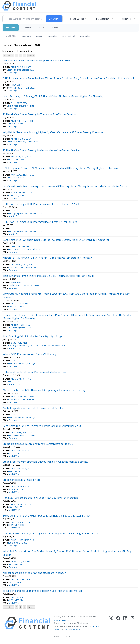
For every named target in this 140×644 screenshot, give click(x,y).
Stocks (27, 28)
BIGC (25, 433)
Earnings (12, 70)
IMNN (35, 142)
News (39, 36)
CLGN (30, 121)
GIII (18, 246)
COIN (13, 246)
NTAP (16, 507)
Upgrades (32, 435)
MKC (10, 435)
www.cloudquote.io (63, 620)
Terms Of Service (72, 630)
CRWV (19, 103)
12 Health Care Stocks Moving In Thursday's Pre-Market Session (39, 114)
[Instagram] (133, 623)
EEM (25, 504)
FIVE (30, 265)
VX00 (10, 489)
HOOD (32, 175)
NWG (25, 193)
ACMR (14, 175)
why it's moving (21, 88)
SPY (19, 453)
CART (30, 433)
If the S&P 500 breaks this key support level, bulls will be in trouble (41, 498)
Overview (27, 36)
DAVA (11, 306)
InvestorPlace (15, 216)
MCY (13, 193)
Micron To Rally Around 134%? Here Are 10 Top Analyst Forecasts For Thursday (47, 258)
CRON (24, 450)
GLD (23, 246)
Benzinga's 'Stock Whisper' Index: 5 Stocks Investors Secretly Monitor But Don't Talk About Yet (56, 240)
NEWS (13, 85)
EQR (25, 486)
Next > (31, 56)
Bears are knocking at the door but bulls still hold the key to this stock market (46, 516)
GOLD (28, 246)
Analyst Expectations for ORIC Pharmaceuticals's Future (34, 408)
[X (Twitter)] (111, 623)
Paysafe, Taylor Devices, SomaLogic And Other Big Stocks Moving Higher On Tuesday (51, 534)
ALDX (13, 379)
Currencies (52, 36)
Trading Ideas (23, 70)
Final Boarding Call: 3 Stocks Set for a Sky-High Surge (33, 336)
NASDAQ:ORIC (36, 213)
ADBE (13, 397)
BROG (22, 139)
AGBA (14, 562)
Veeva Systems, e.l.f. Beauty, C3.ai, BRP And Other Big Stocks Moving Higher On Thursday (53, 96)
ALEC (19, 433)
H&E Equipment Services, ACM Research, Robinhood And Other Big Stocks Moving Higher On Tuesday (60, 168)
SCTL (17, 306)
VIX (22, 600)
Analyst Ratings (29, 364)
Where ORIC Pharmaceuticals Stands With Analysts (31, 354)
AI (14, 103)
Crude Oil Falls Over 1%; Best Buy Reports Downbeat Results (37, 60)
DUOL (22, 325)
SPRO (23, 160)
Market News (14, 249)
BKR (18, 450)
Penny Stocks (30, 267)
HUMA (20, 540)
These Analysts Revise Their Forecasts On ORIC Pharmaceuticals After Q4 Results (48, 276)
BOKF (25, 397)
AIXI (24, 562)
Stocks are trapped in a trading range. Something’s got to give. (38, 444)
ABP (13, 157)
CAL (24, 67)
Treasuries (85, 36)
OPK (32, 540)
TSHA (11, 124)
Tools (55, 28)
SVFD (10, 564)
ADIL (13, 304)
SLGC (10, 543)
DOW (31, 397)
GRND (14, 540)
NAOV (29, 142)
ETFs (41, 28)
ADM (13, 450)
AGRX (13, 433)
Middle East (35, 249)
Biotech (32, 88)
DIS (29, 450)
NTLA (17, 124)
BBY (19, 67)
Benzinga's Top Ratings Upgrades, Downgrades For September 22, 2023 (44, 426)
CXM (16, 325)
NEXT (27, 540)
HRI (24, 178)
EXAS (19, 379)
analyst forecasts (27, 400)
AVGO (19, 265)
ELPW (28, 139)
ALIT (13, 265)
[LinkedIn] (125, 623)
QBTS (18, 178)
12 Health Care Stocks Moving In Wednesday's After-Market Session (41, 150)
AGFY (19, 304)
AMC (27, 304)
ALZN (13, 67)
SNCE (16, 564)
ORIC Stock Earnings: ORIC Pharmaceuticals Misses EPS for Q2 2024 (41, 204)
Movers (23, 106)
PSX (15, 453)
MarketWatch (15, 456)
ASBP (19, 121)
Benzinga (13, 73)
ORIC (19, 85)
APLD (20, 175)
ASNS (16, 139)
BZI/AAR (17, 364)
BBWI (19, 397)
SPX (10, 582)
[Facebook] (118, 623)
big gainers (13, 106)
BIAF (25, 121)
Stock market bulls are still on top (22, 480)
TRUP (19, 343)
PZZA (29, 328)
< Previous (9, 56)
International (68, 36)
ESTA (22, 306)
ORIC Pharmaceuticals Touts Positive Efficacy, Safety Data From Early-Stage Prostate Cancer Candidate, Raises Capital (68, 78)
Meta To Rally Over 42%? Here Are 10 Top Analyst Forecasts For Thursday (44, 390)
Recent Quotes (76, 19)
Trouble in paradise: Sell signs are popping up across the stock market (42, 591)
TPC (10, 328)
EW (29, 486)
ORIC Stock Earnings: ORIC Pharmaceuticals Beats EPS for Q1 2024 (40, 222)
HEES (25, 175)
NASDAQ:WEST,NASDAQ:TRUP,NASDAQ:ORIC (28, 346)
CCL (13, 522)
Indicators (126, 19)
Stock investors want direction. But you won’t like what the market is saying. (45, 462)
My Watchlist (103, 19)
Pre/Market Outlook (17, 142)
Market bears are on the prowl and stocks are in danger (34, 573)
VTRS (20, 471)
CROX (25, 265)
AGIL (19, 562)
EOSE (29, 67)
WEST (25, 343)
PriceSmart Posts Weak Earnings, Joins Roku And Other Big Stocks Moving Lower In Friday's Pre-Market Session (66, 186)
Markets (11, 28)
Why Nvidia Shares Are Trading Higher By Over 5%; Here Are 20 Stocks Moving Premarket (54, 132)
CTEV (25, 103)
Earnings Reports (16, 213)
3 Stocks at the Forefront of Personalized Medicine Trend (35, 372)
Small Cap (19, 267)
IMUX (29, 157)
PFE (29, 379)
